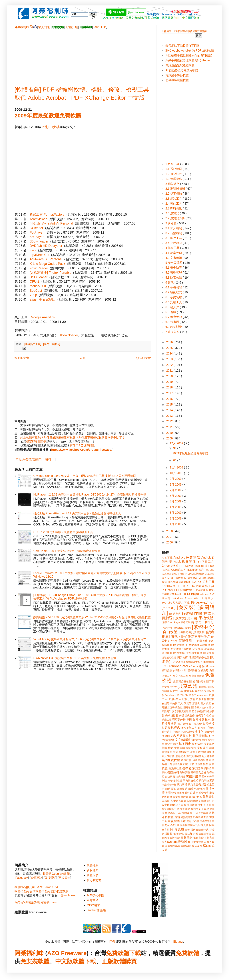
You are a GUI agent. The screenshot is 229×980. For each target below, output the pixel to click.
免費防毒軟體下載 (204, 681)
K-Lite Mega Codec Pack (47, 264)
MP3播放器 (191, 578)
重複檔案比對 (177, 821)
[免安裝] (186, 607)
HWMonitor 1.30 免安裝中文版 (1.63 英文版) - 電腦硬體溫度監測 (75, 658)
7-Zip (33, 295)
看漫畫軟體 (175, 768)
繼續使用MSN (197, 789)
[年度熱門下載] (33, 344)
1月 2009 (176, 524)
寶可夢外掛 (179, 720)
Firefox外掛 (201, 566)
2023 (170, 359)
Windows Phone (183, 598)
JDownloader (39, 241)
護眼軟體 (192, 805)
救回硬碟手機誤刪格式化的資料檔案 (189, 55)
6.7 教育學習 (174, 317)
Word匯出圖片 (204, 598)
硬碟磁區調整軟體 (177, 80)
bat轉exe (209, 662)
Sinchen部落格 (96, 910)
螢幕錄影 (209, 797)
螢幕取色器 (195, 797)
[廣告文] (180, 618)
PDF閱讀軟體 (183, 590)
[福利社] (167, 628)
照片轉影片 (208, 756)
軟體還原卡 (188, 813)
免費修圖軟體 (197, 676)
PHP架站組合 (200, 590)
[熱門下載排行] (52, 344)
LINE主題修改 (180, 574)
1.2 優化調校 (174, 174)
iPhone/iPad (178, 666)
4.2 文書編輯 (174, 258)
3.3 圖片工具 (174, 238)
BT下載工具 (206, 562)
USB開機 (193, 594)
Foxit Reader (39, 268)
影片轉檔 (209, 724)
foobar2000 (38, 286)
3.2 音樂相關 (174, 233)
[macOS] (169, 608)
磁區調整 (185, 772)
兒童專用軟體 (170, 687)
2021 (170, 371)
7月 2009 (176, 490)
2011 (170, 427)
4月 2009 (176, 507)
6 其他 (170, 283)
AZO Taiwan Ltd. (48, 887)
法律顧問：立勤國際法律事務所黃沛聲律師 (184, 31)
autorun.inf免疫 (194, 662)
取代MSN (183, 695)
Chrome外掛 (170, 566)
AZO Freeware (67, 953)
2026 (170, 342)
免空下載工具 (181, 676)
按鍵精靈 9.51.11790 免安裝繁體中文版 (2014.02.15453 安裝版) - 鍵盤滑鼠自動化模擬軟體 (92, 617)
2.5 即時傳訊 (174, 208)
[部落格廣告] (179, 637)
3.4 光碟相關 (174, 243)
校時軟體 (196, 740)
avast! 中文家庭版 (43, 299)
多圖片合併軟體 (203, 707)
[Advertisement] (83, 55)
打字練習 (175, 732)
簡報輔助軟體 (175, 781)
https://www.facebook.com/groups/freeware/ (82, 450)
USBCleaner (39, 277)
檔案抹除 (197, 744)
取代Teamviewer (199, 695)
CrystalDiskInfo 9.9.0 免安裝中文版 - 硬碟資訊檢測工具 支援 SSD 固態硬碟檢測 (85, 476)
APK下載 (167, 558)
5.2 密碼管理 (174, 273)
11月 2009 (177, 467)
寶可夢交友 (94, 880)
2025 (170, 348)
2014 (170, 410)
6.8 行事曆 (173, 322)
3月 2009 (176, 513)
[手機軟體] (206, 618)
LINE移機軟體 (196, 574)
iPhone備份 (197, 666)
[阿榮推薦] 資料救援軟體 (188, 653)
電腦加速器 (191, 834)
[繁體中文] (203, 627)
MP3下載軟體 (175, 578)
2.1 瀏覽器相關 (175, 189)
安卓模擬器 (172, 716)
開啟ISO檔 (193, 821)
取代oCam (175, 699)
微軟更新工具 (189, 728)
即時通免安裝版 (203, 691)
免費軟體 (187, 953)
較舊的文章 (144, 358)
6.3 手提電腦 (174, 297)
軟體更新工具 (199, 809)
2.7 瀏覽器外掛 (175, 218)
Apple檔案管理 (185, 562)
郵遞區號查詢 (201, 817)
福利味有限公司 (25, 887)
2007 (170, 537)
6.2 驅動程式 (174, 292)
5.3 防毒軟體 (174, 278)
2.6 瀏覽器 (173, 213)
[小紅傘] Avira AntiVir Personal (51, 223)
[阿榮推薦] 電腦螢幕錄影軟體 (193, 657)
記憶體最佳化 (207, 801)
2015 (170, 405)
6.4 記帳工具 (174, 302)
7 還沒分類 (173, 332)
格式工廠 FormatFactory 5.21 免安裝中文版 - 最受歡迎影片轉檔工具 (77, 513)
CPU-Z (35, 282)
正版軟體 (113, 961)
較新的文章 (22, 358)
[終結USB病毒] (182, 628)
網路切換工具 (207, 781)
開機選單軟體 (207, 821)
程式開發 (180, 777)
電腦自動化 (200, 838)
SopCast (36, 291)
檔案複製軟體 (188, 748)
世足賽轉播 (191, 670)
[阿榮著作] (178, 662)
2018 (170, 387)
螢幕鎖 (166, 801)
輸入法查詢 (202, 813)
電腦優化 (178, 834)
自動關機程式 (184, 793)
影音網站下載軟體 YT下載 (182, 46)
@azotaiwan (68, 895)
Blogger (178, 942)
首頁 (83, 358)
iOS (165, 666)
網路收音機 (194, 785)
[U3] (212, 603)
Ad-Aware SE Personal (46, 259)
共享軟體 (188, 686)
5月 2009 (176, 501)
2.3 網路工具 (174, 199)
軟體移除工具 (173, 813)
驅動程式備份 (194, 846)
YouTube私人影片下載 (176, 603)
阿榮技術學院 (95, 895)
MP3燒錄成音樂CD (179, 582)
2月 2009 (176, 518)
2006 (170, 542)
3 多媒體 (171, 223)
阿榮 (112, 942)
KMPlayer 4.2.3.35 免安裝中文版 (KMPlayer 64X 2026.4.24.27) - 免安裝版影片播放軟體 (90, 495)
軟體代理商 (22, 891)
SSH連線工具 (178, 594)
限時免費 (177, 829)
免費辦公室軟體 (182, 681)
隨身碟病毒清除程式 (197, 830)
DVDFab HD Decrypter (46, 246)
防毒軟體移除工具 (190, 825)
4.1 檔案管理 (174, 253)
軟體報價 (93, 875)
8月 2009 (176, 485)
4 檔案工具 (173, 248)
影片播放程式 (202, 719)
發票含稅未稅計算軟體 (185, 764)
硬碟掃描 (206, 768)
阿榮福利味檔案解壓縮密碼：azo (36, 902)
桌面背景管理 (170, 744)
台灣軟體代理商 (40, 891)
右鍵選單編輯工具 (172, 703)
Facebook (22, 878)
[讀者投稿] (199, 632)
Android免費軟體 (187, 557)
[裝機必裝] (186, 632)
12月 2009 (177, 443)
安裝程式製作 (187, 716)
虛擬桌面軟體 (181, 797)
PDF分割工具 (206, 582)
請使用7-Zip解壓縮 (82, 446)
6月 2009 (176, 496)
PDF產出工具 (205, 586)
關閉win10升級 (170, 825)
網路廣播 (182, 785)
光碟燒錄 (203, 670)
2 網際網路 (173, 184)
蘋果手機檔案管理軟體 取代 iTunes (188, 60)
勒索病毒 (189, 691)
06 (175, 460)
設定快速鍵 (168, 805)
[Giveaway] (200, 602)
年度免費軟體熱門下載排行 (35, 459)
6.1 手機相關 (174, 287)
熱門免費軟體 (171, 760)
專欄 (189, 720)
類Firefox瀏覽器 (197, 842)
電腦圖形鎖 (205, 834)
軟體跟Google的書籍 (56, 874)
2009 (170, 438)
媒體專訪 (36, 878)
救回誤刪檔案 (202, 736)
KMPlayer (37, 237)
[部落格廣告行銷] (199, 637)
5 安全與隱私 (174, 263)
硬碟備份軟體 (191, 768)
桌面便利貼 (208, 740)
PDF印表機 (169, 586)
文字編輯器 (182, 740)
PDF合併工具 (186, 586)
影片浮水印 (195, 724)
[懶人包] (192, 618)
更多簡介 (65, 878)
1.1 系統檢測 (174, 169)
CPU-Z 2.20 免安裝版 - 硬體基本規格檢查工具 (63, 532)
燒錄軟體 (186, 760)
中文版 (64, 961)
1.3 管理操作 (174, 179)
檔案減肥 (209, 744)
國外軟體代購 (60, 891)
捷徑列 (199, 732)
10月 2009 (177, 473)
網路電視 (171, 789)
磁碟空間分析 (198, 772)
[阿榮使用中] (187, 641)
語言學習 (181, 805)
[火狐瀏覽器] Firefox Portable (50, 273)
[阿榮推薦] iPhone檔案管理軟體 (192, 645)
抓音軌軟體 (188, 732)
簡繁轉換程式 (191, 781)
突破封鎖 (192, 776)
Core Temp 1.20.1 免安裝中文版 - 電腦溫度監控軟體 (67, 551)
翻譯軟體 (171, 793)
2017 (170, 393)
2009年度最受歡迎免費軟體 (190, 453)
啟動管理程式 (192, 703)
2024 (170, 354)
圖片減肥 (206, 703)
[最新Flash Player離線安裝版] (178, 622)
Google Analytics (43, 317)
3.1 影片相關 (174, 228)
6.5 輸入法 (173, 307)
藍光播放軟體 (201, 793)
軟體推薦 (93, 865)
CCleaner (36, 228)
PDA (193, 582)
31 (175, 448)
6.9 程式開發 (174, 327)
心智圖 (202, 728)
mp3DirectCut (39, 255)
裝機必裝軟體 (178, 801)
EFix (33, 250)
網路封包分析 (169, 785)
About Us (100, 27)
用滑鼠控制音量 (202, 760)
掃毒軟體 (209, 732)
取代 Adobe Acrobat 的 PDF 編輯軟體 (190, 51)
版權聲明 (50, 878)
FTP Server (186, 566)
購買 (131, 961)
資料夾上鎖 (205, 805)
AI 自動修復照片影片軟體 (182, 70)
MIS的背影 (94, 905)
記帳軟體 (192, 801)
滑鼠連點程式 (181, 752)
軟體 (44, 961)
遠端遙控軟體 (183, 817)
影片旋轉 (183, 724)
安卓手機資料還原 (181, 711)
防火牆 (204, 825)
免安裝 (29, 961)
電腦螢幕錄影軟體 (177, 75)
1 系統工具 (173, 164)
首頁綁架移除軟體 (175, 846)
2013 (170, 416)
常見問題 (44, 27)
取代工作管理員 (205, 699)
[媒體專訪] (175, 614)
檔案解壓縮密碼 (36, 442)
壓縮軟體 (189, 707)
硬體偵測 (173, 772)
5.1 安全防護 (174, 268)
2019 (170, 382)
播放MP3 (167, 736)
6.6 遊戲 (171, 312)
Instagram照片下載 (198, 570)
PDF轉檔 (168, 590)
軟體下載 (84, 961)
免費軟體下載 (123, 953)
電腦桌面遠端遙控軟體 (180, 65)
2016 (170, 399)
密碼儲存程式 (203, 716)
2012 (170, 421)
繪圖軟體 (182, 789)
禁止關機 (170, 777)
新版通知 (93, 870)
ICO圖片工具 (178, 570)
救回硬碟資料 (183, 736)
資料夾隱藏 (184, 809)
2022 (170, 365)
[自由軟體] (170, 632)
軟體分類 (72, 27)
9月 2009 (176, 479)
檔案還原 (203, 748)
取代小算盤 (189, 699)
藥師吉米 (93, 900)
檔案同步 (185, 744)
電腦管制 (186, 838)
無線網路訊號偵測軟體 (188, 756)
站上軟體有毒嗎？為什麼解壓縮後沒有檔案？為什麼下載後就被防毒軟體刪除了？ (73, 438)
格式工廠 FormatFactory (47, 215)
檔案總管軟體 (171, 748)
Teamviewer (38, 219)
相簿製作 (203, 764)
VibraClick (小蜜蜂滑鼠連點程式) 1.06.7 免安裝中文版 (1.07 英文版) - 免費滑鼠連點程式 (90, 639)
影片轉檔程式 (171, 728)
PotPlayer (37, 233)
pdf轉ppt (178, 670)
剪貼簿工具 (176, 691)
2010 (170, 433)
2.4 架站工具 (174, 204)
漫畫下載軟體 (198, 752)
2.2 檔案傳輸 (174, 194)
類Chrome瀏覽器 (176, 842)
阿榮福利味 (29, 953)
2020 (170, 376)
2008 (170, 531)
